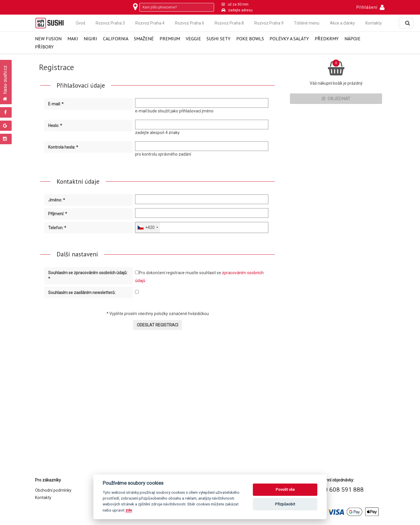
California (116, 39)
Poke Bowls (250, 39)
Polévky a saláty (289, 39)
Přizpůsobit (285, 504)
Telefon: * (57, 228)
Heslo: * (55, 126)
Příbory (44, 47)
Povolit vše (285, 490)
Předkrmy (327, 39)
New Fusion (48, 39)
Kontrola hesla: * (63, 147)
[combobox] (148, 227)
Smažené (144, 39)
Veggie (193, 39)
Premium (170, 39)
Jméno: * (57, 200)
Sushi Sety (218, 39)
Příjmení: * (58, 214)
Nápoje (352, 39)
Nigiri (90, 39)
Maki (73, 39)
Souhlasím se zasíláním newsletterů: (82, 293)
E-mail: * (56, 104)
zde (129, 510)
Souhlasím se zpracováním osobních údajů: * (88, 276)
